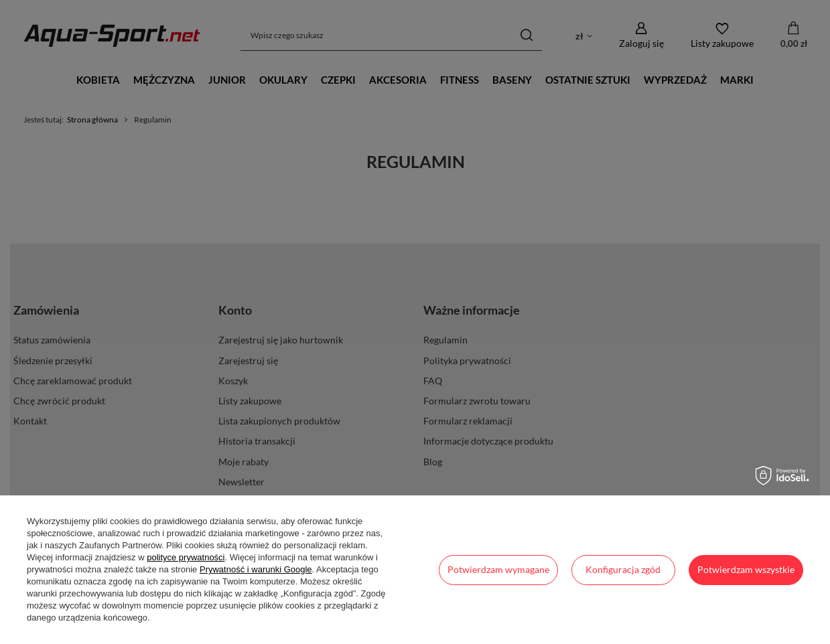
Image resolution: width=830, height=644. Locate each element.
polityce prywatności (186, 557)
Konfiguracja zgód (623, 569)
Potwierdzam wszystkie (746, 569)
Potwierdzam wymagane (498, 569)
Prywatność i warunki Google (256, 569)
